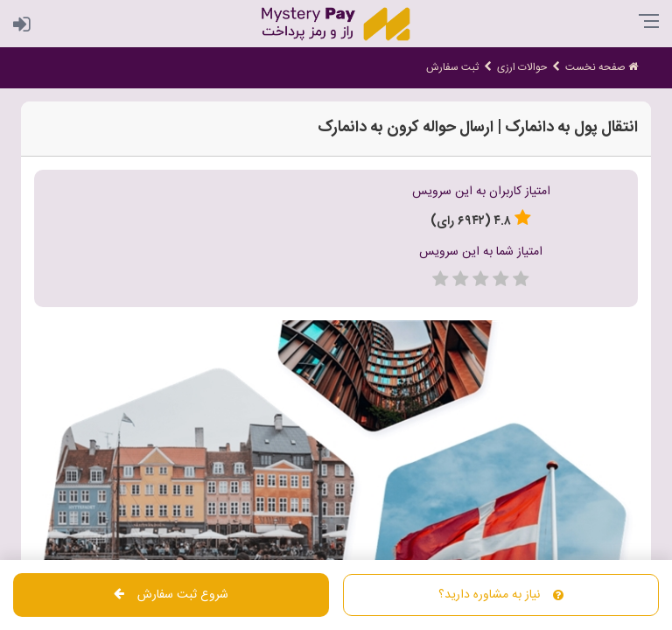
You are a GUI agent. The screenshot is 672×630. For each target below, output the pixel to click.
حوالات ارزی (522, 67)
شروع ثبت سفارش (171, 595)
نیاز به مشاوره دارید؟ (501, 595)
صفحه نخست (602, 67)
